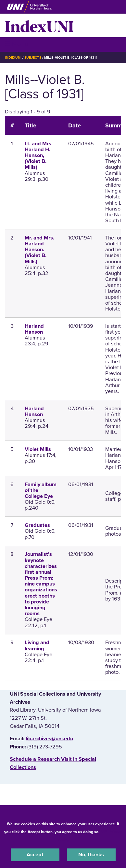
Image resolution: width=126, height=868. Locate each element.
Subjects (33, 58)
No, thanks (91, 855)
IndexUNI (39, 25)
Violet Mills (38, 449)
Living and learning (37, 645)
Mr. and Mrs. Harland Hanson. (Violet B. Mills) (39, 250)
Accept (35, 855)
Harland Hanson (34, 329)
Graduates (37, 525)
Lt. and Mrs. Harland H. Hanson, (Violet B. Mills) (39, 156)
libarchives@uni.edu (49, 739)
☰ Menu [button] (16, 44)
